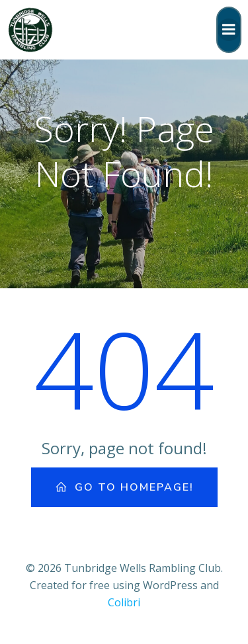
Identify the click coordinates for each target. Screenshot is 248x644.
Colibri (124, 602)
